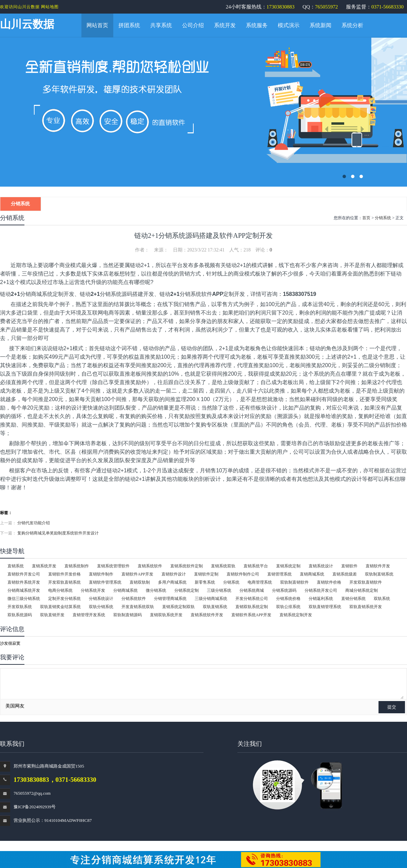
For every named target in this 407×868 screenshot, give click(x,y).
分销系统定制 (187, 590)
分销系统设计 (101, 599)
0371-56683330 (387, 7)
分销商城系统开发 (24, 590)
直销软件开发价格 (64, 574)
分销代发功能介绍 (34, 523)
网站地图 (50, 7)
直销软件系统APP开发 (251, 615)
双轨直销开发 (52, 615)
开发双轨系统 (20, 607)
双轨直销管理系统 (325, 607)
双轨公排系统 (288, 607)
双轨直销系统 (215, 607)
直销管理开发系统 (89, 615)
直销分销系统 (353, 599)
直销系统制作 (77, 566)
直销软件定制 (206, 574)
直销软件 (349, 566)
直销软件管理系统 (105, 582)
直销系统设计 (321, 566)
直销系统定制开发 (296, 615)
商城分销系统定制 (362, 590)
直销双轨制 (140, 582)
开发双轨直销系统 (64, 582)
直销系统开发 (44, 566)
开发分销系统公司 (252, 599)
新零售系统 (205, 582)
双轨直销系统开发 (366, 607)
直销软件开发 (378, 566)
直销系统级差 (345, 574)
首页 (366, 218)
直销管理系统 (279, 574)
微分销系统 (156, 590)
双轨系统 (382, 599)
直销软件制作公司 (243, 574)
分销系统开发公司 (321, 590)
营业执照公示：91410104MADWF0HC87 (53, 820)
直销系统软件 (150, 566)
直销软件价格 (329, 582)
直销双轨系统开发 (166, 615)
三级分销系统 (219, 590)
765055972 (327, 7)
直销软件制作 (101, 574)
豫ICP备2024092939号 (35, 807)
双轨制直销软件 (294, 582)
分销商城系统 (125, 590)
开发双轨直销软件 (366, 582)
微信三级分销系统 (24, 599)
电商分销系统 (60, 590)
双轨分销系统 (101, 607)
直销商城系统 (312, 574)
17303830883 (281, 7)
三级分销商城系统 (211, 599)
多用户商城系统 (172, 582)
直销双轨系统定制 (252, 607)
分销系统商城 (252, 590)
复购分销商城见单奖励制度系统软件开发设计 (58, 533)
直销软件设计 (174, 574)
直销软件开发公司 (24, 574)
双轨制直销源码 (128, 615)
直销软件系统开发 (24, 582)
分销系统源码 (284, 590)
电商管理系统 (260, 582)
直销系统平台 (256, 566)
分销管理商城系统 (170, 599)
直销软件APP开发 (137, 574)
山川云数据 (27, 24)
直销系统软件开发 (207, 615)
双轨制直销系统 (379, 574)
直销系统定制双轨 (178, 607)
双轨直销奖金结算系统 (60, 607)
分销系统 (20, 204)
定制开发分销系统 (64, 599)
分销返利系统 (321, 599)
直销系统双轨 (223, 566)
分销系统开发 (93, 590)
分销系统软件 (134, 599)
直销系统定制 (288, 566)
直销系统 (16, 566)
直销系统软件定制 (187, 566)
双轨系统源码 (20, 615)
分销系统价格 (288, 599)
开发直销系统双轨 (138, 607)
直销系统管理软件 (113, 566)
